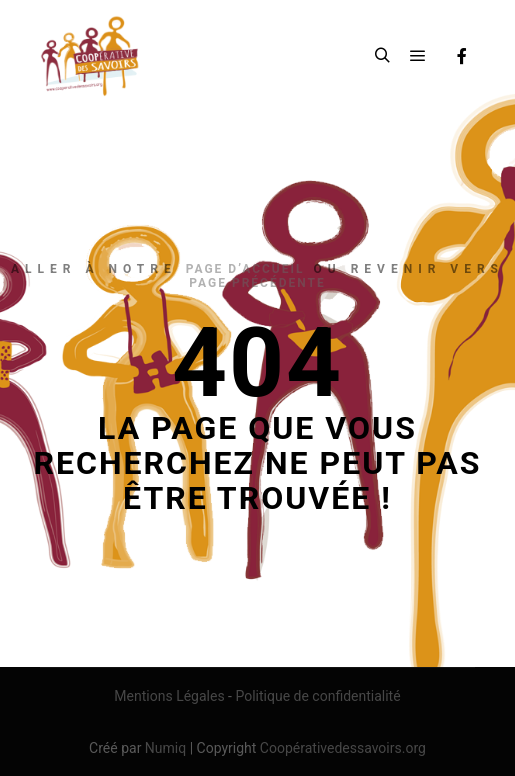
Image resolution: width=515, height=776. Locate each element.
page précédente (257, 283)
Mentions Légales (169, 696)
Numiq (165, 748)
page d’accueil (245, 269)
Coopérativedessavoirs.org (343, 748)
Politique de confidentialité (317, 696)
